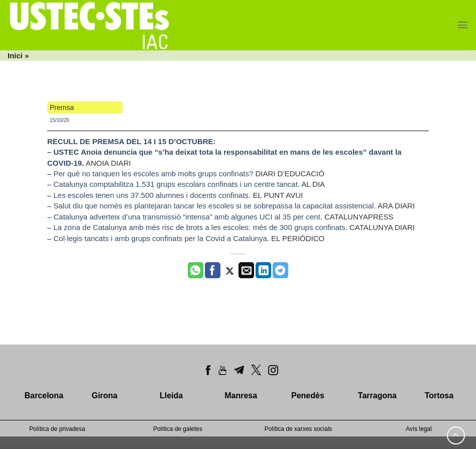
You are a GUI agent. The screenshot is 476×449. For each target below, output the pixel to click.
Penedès (308, 396)
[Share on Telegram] (280, 270)
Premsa (62, 107)
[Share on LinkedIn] (263, 270)
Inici (15, 55)
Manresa (241, 396)
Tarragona (377, 396)
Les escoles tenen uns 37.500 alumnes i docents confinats (151, 195)
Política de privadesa (57, 429)
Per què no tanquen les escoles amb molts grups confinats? (154, 174)
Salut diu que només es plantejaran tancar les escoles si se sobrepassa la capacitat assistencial (214, 206)
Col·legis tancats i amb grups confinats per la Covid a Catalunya (160, 238)
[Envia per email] (246, 270)
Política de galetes (178, 429)
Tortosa (439, 396)
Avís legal (419, 429)
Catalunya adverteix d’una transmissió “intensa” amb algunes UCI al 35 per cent (187, 217)
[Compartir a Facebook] (213, 270)
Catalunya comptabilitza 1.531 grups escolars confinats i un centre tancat (176, 184)
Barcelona (44, 396)
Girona (104, 396)
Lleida (171, 396)
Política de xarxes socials (299, 429)
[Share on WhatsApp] (196, 270)
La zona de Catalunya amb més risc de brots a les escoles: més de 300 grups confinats (200, 227)
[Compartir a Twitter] (230, 270)
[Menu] (463, 25)
